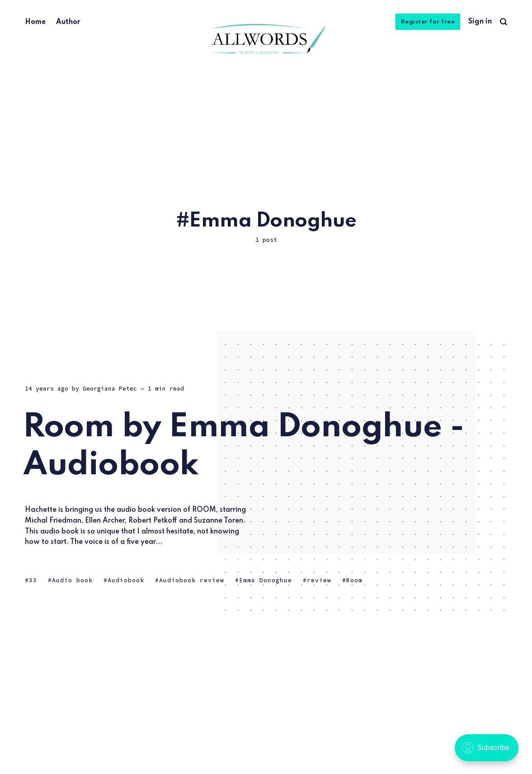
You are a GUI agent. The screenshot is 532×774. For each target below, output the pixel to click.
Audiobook (126, 580)
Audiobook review (192, 580)
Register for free (428, 22)
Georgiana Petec (110, 389)
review (319, 580)
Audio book (72, 580)
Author (68, 22)
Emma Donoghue (266, 580)
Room (354, 580)
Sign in (480, 22)
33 (33, 580)
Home (35, 22)
